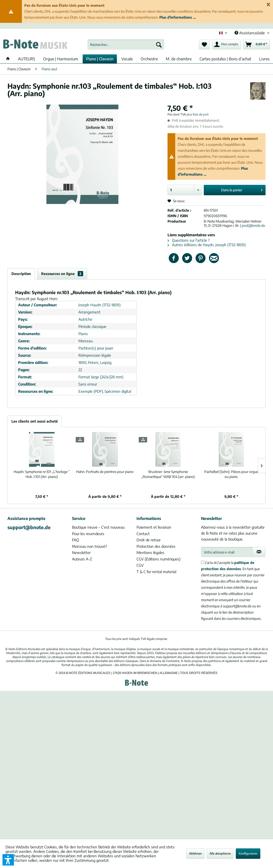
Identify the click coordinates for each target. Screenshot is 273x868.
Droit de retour (149, 540)
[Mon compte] (226, 44)
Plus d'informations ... (178, 17)
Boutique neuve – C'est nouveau (98, 527)
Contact (143, 534)
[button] (8, 860)
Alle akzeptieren (220, 853)
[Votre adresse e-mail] (227, 552)
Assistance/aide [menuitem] (250, 33)
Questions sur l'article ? (189, 240)
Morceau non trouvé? (89, 546)
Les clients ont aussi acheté (35, 421)
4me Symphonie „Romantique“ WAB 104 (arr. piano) (168, 474)
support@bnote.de (29, 527)
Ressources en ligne (62, 274)
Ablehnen (195, 853)
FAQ (75, 540)
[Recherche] (159, 44)
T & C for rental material (156, 572)
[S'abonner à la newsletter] (259, 552)
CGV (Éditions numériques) (158, 559)
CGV (140, 565)
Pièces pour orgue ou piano (231, 474)
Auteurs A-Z (82, 559)
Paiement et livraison (154, 527)
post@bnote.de (253, 225)
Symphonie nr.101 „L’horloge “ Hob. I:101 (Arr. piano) (42, 474)
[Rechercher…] (126, 44)
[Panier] (256, 44)
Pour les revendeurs (88, 534)
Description (21, 274)
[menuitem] (126, 44)
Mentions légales (150, 552)
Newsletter (81, 552)
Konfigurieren (248, 853)
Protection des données (156, 546)
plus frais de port (198, 114)
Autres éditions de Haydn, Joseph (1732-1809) (207, 245)
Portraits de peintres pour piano (105, 472)
